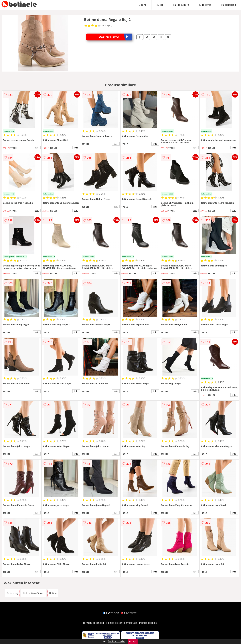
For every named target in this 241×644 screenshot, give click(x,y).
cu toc (160, 5)
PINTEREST (129, 613)
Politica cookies (148, 623)
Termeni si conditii (93, 623)
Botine (143, 5)
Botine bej (12, 593)
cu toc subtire (181, 5)
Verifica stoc (115, 37)
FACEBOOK (111, 613)
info (37, 148)
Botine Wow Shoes (34, 593)
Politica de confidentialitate (122, 623)
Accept (133, 641)
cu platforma (229, 5)
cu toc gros (205, 5)
